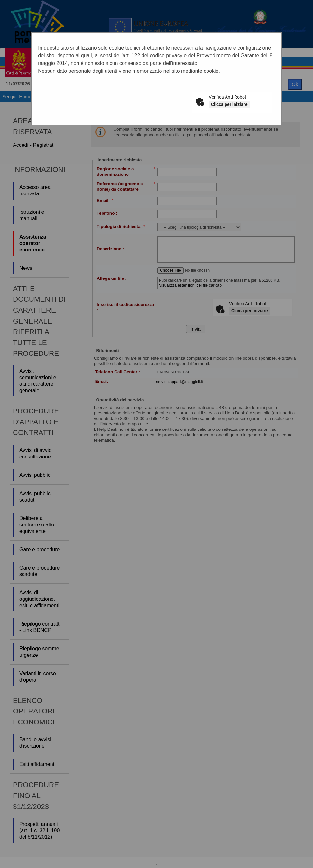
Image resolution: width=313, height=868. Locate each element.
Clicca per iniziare (229, 104)
